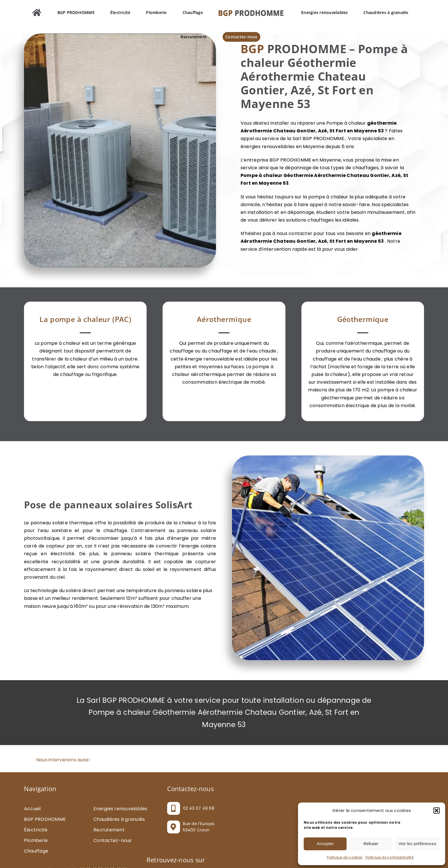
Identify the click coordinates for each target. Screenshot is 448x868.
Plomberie (36, 840)
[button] (437, 811)
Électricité (36, 830)
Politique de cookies (345, 857)
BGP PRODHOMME (45, 819)
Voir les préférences (417, 844)
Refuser (371, 844)
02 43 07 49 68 (199, 808)
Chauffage (36, 851)
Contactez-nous (112, 840)
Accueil (32, 809)
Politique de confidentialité (389, 857)
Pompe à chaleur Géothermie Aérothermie (293, 175)
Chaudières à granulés (119, 819)
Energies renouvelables (120, 809)
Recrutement (109, 830)
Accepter (325, 844)
